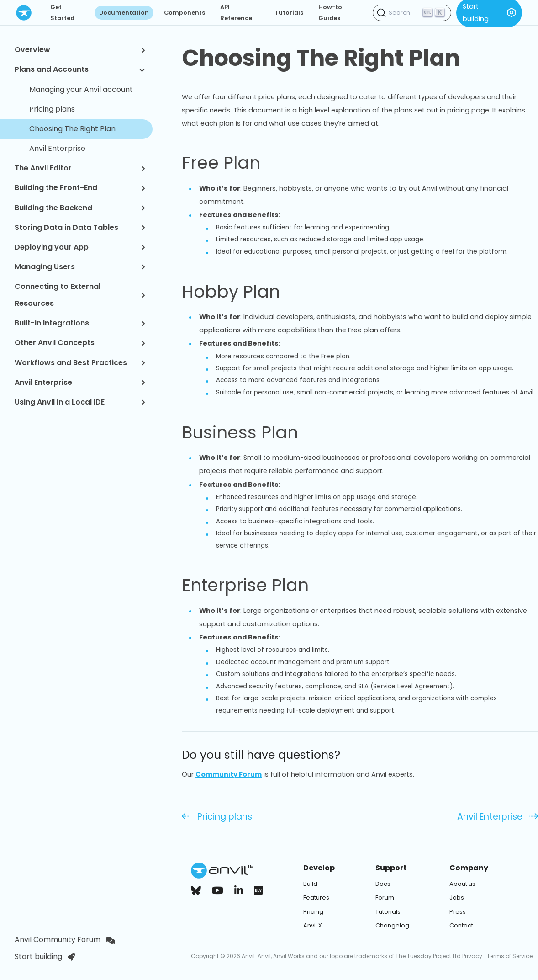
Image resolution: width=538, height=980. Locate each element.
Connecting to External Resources (80, 295)
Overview (80, 50)
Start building (45, 956)
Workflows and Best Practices (80, 363)
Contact (461, 925)
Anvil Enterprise (57, 148)
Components (185, 13)
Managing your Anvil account (81, 89)
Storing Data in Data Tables (80, 227)
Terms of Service (510, 956)
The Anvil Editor (80, 168)
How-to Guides (330, 13)
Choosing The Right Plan (72, 129)
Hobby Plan (242, 292)
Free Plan (232, 163)
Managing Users (80, 267)
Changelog (392, 925)
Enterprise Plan (256, 585)
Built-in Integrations (80, 323)
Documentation (124, 13)
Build (310, 884)
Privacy (472, 956)
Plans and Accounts (80, 69)
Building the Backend (80, 208)
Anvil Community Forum (65, 940)
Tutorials (289, 13)
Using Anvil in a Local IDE (80, 402)
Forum (385, 897)
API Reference (236, 13)
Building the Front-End (80, 188)
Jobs (457, 897)
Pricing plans (52, 109)
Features (316, 897)
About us (462, 884)
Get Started (62, 13)
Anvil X (313, 925)
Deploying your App (80, 247)
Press (458, 912)
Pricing (313, 912)
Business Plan (251, 432)
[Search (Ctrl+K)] (412, 13)
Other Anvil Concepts (80, 343)
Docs (383, 884)
